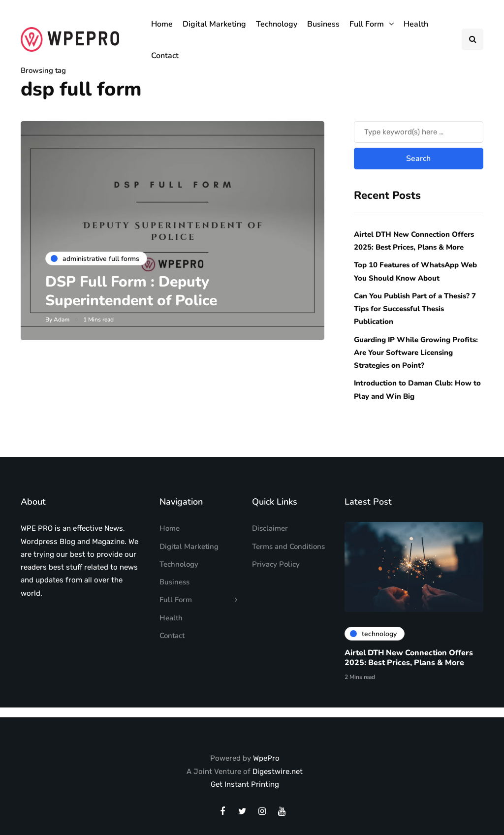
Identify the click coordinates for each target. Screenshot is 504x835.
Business (323, 24)
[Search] (419, 132)
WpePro (266, 758)
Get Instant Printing (245, 784)
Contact (165, 56)
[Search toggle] (472, 39)
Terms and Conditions (288, 546)
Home (162, 24)
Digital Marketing (214, 24)
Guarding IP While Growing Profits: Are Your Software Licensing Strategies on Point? (416, 353)
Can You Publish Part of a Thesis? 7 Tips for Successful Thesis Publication (415, 309)
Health (416, 24)
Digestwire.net (278, 771)
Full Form (367, 24)
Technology (277, 24)
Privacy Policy (276, 564)
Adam (62, 320)
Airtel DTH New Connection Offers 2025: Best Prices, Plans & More (409, 660)
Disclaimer (270, 528)
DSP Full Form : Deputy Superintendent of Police (133, 291)
